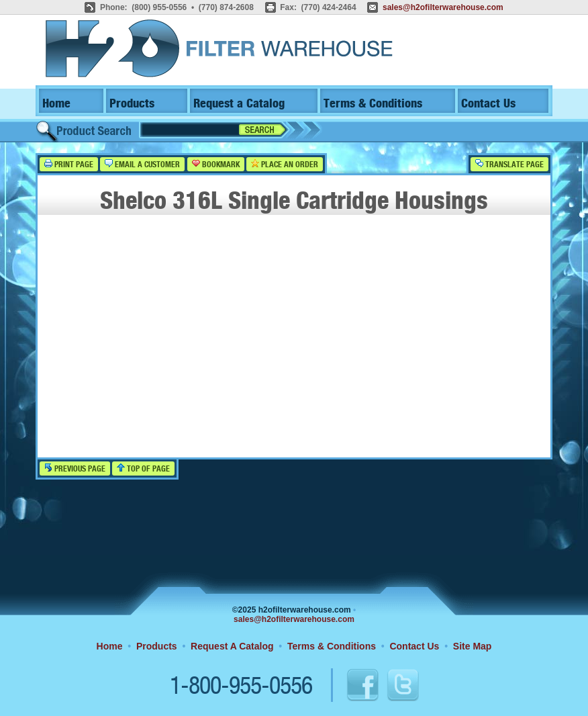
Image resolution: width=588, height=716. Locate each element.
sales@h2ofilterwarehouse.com (443, 7)
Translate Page (509, 164)
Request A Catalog (232, 646)
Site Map (473, 646)
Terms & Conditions (373, 104)
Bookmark (216, 164)
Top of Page (143, 468)
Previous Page (75, 468)
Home (56, 104)
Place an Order (285, 164)
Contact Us (488, 104)
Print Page (69, 164)
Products (132, 104)
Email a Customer (142, 164)
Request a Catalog (239, 104)
